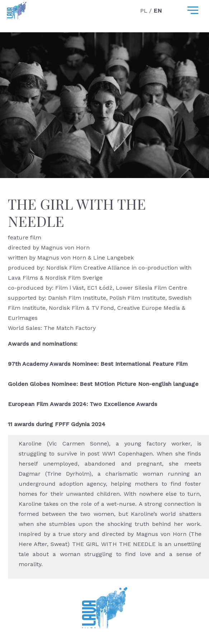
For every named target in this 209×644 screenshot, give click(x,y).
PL (145, 11)
